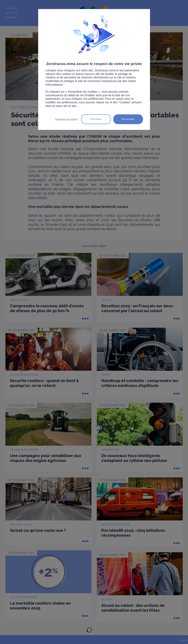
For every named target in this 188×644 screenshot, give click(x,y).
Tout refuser (96, 119)
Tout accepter (128, 119)
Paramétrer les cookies (66, 119)
